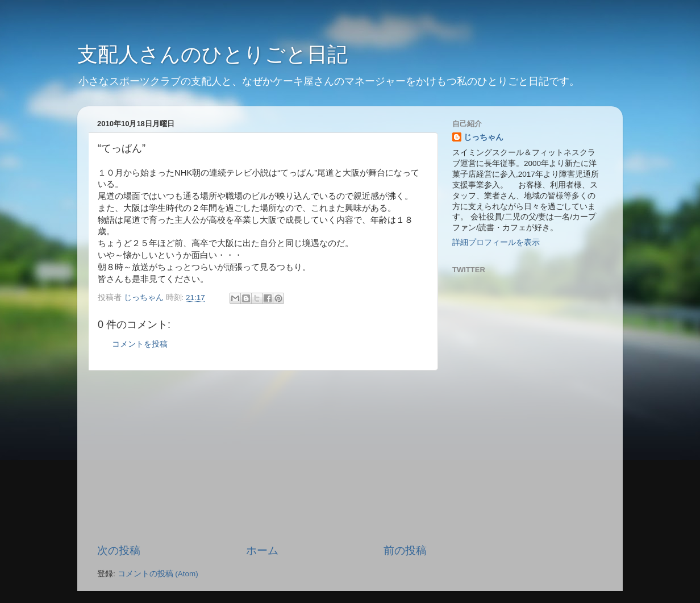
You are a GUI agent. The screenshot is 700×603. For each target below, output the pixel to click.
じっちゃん (484, 137)
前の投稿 (405, 550)
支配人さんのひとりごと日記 (213, 54)
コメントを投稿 (140, 344)
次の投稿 (119, 550)
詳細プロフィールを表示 (496, 242)
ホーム (262, 550)
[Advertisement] (262, 457)
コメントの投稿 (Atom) (158, 574)
